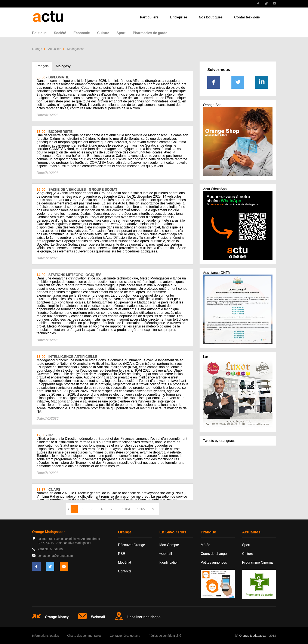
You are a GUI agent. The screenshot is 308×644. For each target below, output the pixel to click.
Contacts (125, 571)
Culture (103, 33)
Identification (169, 562)
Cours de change (214, 554)
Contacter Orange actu (125, 636)
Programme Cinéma (257, 562)
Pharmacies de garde (150, 33)
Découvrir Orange (132, 545)
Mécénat (125, 562)
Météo (205, 545)
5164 (126, 509)
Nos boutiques (211, 17)
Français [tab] (42, 66)
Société (60, 33)
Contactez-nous (247, 17)
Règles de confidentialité (165, 636)
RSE (122, 554)
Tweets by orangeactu (220, 441)
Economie (81, 33)
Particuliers (149, 17)
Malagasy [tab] (63, 66)
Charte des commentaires (84, 636)
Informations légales (45, 636)
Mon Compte (169, 545)
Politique (39, 33)
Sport (121, 33)
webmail (166, 554)
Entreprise (179, 17)
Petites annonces (214, 562)
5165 (141, 509)
